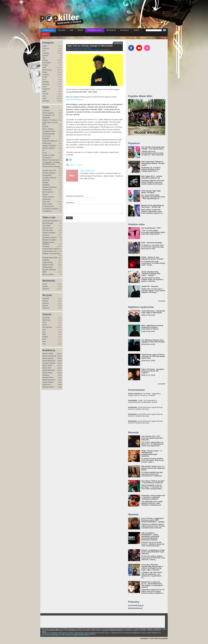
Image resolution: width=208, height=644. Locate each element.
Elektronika (46, 320)
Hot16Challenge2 (49, 134)
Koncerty (46, 303)
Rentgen (45, 183)
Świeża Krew (47, 190)
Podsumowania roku (50, 251)
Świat (44, 91)
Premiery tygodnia (49, 173)
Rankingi (46, 82)
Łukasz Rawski (48, 382)
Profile (45, 77)
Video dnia (46, 202)
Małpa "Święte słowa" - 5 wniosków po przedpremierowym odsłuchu (151, 453)
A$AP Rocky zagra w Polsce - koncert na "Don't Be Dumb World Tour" (153, 356)
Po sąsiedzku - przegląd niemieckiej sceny (51, 163)
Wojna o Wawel (48, 274)
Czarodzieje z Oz (48, 115)
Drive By (45, 127)
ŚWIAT (80, 30)
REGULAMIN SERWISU (49, 635)
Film (44, 51)
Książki (45, 65)
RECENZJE (111, 30)
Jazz (44, 330)
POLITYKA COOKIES (83, 635)
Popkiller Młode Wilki (50, 258)
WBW (45, 272)
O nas (124, 38)
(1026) (59, 373)
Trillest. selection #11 (87, 171)
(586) (60, 387)
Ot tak (45, 153)
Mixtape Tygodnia (49, 148)
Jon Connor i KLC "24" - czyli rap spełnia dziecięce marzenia (152, 438)
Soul (44, 342)
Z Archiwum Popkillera (50, 209)
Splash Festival (48, 265)
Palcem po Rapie (48, 155)
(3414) (59, 356)
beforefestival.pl (135, 608)
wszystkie (162, 301)
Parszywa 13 (47, 158)
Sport (44, 87)
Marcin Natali (47, 366)
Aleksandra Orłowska (94, 50)
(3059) (59, 358)
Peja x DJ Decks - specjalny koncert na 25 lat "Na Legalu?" (153, 371)
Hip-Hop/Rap (47, 327)
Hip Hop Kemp (48, 230)
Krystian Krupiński (49, 363)
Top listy (45, 94)
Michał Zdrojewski (49, 380)
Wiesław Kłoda (48, 377)
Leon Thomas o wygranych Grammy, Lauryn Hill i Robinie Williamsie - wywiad (153, 520)
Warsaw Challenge (49, 270)
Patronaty (133, 38)
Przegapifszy (47, 175)
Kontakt (143, 38)
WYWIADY (125, 30)
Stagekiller (46, 185)
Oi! (43, 150)
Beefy (45, 46)
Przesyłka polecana (49, 178)
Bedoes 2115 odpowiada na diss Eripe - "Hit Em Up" (153, 206)
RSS (162, 38)
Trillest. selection (48, 197)
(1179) (59, 370)
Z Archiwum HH (48, 206)
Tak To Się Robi (48, 192)
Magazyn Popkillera (49, 146)
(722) (60, 377)
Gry (44, 58)
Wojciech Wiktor (48, 387)
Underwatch (47, 199)
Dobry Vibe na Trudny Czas (50, 123)
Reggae (45, 337)
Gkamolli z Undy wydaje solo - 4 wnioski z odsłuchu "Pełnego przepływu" (153, 497)
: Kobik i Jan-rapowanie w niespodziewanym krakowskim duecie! (143, 401)
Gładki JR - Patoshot (150, 286)
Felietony (46, 48)
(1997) (59, 363)
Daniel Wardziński (49, 361)
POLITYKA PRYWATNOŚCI (66, 635)
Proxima (80, 165)
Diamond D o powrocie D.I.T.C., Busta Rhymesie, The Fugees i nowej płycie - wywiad (153, 584)
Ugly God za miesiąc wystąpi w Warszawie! (90, 46)
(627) (60, 382)
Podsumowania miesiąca (51, 166)
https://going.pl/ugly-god (75, 99)
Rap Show (46, 180)
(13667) (59, 354)
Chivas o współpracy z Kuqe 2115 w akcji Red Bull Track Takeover (153, 552)
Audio (45, 284)
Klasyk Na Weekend (50, 141)
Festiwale (46, 298)
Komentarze (47, 63)
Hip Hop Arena (48, 228)
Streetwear (46, 89)
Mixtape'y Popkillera (49, 240)
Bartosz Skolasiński (49, 356)
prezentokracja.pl (136, 605)
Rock (44, 339)
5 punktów (46, 111)
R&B (44, 334)
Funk (44, 322)
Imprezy (45, 301)
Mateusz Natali (48, 354)
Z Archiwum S (47, 211)
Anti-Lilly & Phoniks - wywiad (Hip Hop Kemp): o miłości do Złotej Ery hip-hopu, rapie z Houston (152, 567)
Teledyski (46, 289)
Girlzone (45, 56)
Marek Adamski (48, 358)
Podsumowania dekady (51, 249)
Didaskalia (46, 118)
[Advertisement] (104, 7)
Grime (45, 325)
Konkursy (46, 235)
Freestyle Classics (49, 131)
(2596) (59, 361)
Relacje (45, 306)
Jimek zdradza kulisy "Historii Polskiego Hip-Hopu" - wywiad (151, 273)
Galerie (45, 286)
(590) (60, 385)
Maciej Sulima (47, 373)
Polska (45, 72)
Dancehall (46, 318)
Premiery (46, 75)
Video (44, 98)
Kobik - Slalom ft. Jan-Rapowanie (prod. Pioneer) (152, 258)
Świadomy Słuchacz (50, 187)
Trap (44, 344)
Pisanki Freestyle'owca (51, 160)
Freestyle (46, 53)
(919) (60, 375)
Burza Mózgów (48, 223)
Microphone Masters (50, 238)
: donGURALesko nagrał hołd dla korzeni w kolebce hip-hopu (145, 408)
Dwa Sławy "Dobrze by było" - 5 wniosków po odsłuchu (153, 482)
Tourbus (45, 194)
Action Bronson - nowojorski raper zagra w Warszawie (153, 312)
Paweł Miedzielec (49, 370)
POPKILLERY (48, 30)
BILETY (45, 34)
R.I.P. (44, 79)
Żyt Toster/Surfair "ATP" (151, 228)
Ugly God (73, 165)
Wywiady (46, 101)
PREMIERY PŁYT (95, 30)
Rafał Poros (47, 385)
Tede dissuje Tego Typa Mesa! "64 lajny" (151, 192)
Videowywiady (47, 267)
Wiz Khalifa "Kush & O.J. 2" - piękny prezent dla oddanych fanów (153, 468)
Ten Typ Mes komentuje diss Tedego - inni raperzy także (153, 148)
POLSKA (62, 30)
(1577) (59, 366)
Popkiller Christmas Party (51, 254)
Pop (44, 332)
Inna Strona (47, 136)
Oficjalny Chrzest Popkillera (48, 243)
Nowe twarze (47, 70)
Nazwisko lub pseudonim (75, 196)
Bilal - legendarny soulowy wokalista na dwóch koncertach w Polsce (152, 327)
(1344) (59, 368)
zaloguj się (62, 38)
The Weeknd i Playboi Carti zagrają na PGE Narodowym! (153, 341)
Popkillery (46, 260)
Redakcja (46, 375)
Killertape (46, 139)
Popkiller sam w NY (49, 171)
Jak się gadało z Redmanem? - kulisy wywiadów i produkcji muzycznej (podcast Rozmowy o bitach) (150, 536)
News (44, 67)
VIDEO (136, 30)
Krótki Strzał (47, 143)
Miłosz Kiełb (47, 368)
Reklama (153, 38)
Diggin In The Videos (50, 120)
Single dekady (47, 262)
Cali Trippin (46, 226)
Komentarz (70, 203)
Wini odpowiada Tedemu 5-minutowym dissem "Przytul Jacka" (153, 163)
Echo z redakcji (48, 129)
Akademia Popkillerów (50, 221)
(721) (60, 380)
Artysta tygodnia (48, 113)
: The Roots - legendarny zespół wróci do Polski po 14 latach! (144, 394)
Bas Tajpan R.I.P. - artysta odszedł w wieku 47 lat (152, 177)
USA (71, 30)
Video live (46, 308)
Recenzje (46, 84)
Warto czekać (47, 204)
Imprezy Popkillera (49, 233)
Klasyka (45, 60)
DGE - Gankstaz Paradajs (152, 243)
